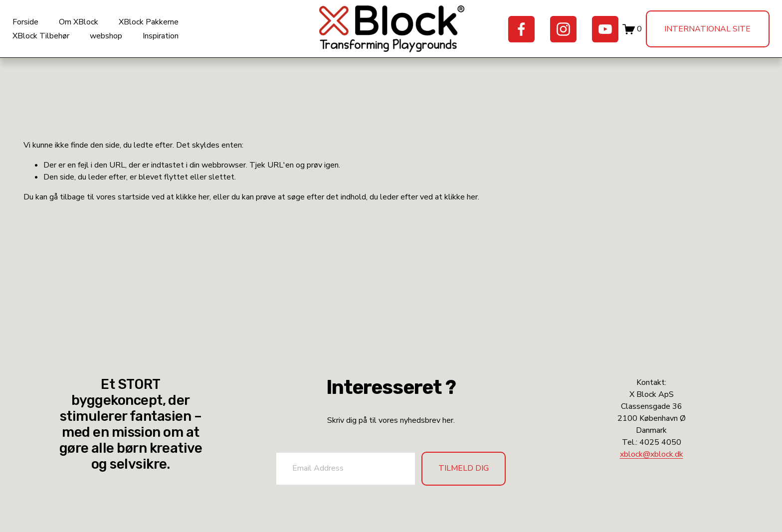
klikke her (193, 206)
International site (697, 33)
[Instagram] (553, 34)
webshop (117, 40)
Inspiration (172, 40)
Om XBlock (90, 27)
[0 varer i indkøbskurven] (621, 34)
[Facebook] (511, 34)
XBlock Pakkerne (160, 27)
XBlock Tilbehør (52, 40)
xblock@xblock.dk (652, 454)
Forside (36, 27)
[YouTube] (594, 34)
